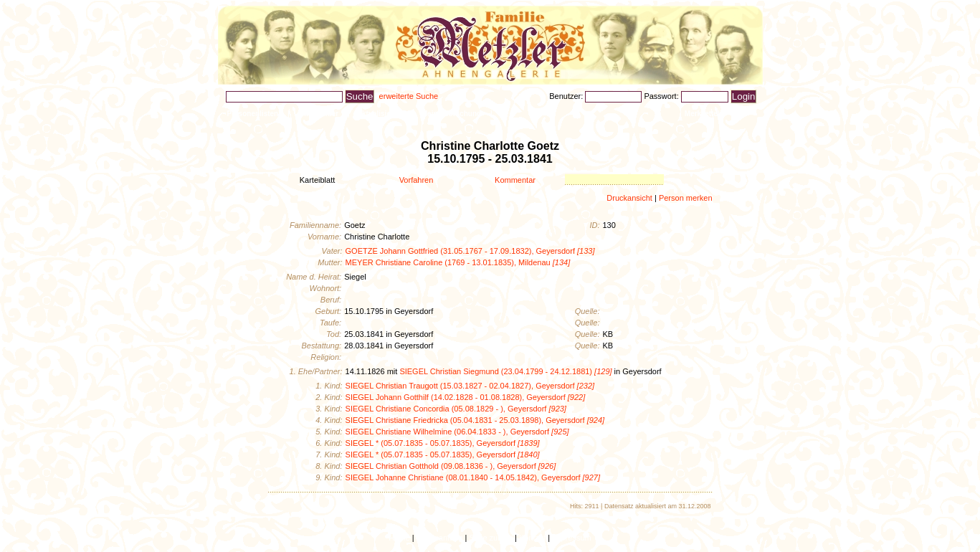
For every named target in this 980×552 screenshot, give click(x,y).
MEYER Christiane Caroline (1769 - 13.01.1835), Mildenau (458, 262)
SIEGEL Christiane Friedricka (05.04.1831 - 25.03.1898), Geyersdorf (475, 420)
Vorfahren (417, 180)
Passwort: (662, 96)
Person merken (686, 198)
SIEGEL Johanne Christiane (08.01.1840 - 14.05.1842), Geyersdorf (473, 477)
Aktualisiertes (381, 114)
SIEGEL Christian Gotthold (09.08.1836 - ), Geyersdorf (451, 466)
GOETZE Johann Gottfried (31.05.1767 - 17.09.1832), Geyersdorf (470, 251)
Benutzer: (567, 96)
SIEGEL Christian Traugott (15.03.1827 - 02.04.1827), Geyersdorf (470, 386)
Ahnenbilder (318, 114)
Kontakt (532, 538)
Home (399, 538)
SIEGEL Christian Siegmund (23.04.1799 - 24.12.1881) (505, 371)
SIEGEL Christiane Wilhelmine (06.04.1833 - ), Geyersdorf (457, 432)
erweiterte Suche (409, 96)
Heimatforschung (452, 114)
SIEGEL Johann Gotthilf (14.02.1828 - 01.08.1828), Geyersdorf (466, 397)
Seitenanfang (440, 538)
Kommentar (515, 180)
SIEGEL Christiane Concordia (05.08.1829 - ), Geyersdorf (456, 409)
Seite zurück (491, 538)
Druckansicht (629, 198)
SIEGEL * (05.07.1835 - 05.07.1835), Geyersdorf (443, 443)
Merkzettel (702, 114)
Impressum (571, 538)
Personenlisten (253, 114)
